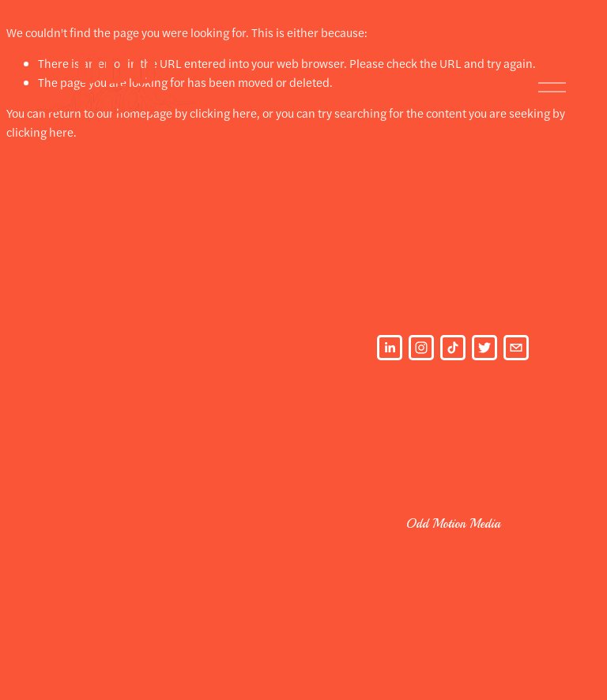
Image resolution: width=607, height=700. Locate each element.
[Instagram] (421, 348)
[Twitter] (484, 348)
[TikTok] (453, 348)
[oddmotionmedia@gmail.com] (516, 348)
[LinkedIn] (390, 348)
